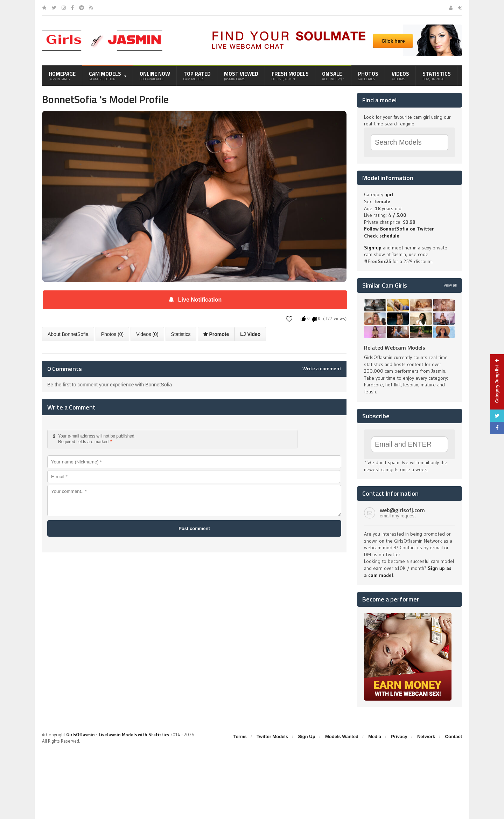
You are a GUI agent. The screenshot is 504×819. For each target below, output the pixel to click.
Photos (368, 76)
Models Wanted (342, 737)
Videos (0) (147, 334)
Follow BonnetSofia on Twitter (399, 229)
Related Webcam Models (395, 347)
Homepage (62, 76)
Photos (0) (113, 334)
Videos (400, 76)
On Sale (333, 76)
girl (389, 194)
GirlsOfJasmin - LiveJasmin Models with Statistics (118, 735)
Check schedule (382, 236)
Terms (240, 737)
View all (450, 285)
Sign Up (307, 737)
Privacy (399, 737)
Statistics (437, 76)
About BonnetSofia (68, 334)
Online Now (155, 76)
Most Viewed (241, 76)
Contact (454, 737)
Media (375, 737)
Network (426, 737)
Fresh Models (290, 76)
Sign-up (373, 248)
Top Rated (197, 76)
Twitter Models (272, 737)
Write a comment (322, 369)
